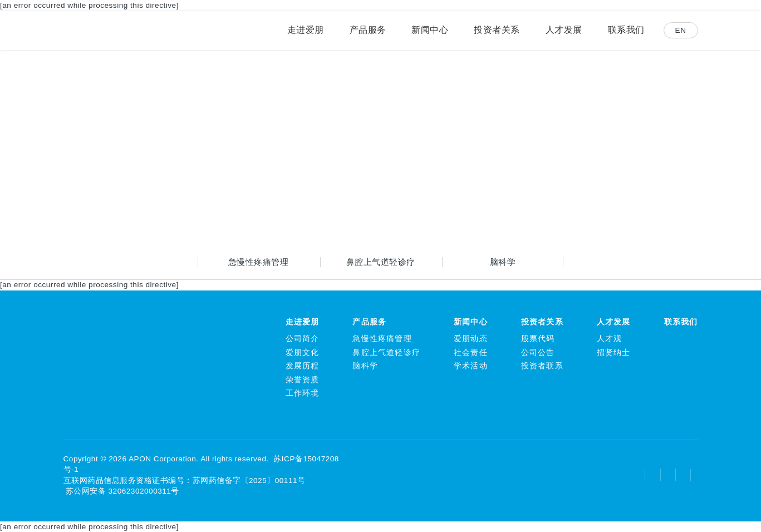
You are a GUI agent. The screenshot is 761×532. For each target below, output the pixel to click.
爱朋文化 (303, 353)
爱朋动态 (471, 339)
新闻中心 (471, 322)
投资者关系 (542, 322)
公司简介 (303, 339)
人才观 (610, 339)
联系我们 (681, 322)
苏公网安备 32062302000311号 (121, 491)
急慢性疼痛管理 (259, 262)
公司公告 (538, 353)
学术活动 (471, 366)
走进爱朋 (303, 322)
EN (681, 30)
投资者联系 (542, 366)
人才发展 (614, 322)
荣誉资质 (303, 380)
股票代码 (538, 339)
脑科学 (503, 262)
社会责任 (471, 353)
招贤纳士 (614, 353)
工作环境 (303, 393)
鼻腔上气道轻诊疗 (381, 262)
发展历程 (303, 366)
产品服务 (369, 322)
